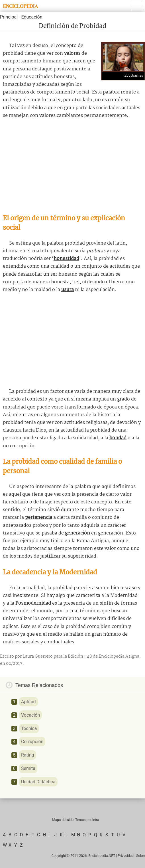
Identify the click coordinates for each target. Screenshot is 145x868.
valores (72, 53)
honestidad (66, 259)
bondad (118, 438)
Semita (28, 768)
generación (77, 533)
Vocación (30, 715)
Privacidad (126, 856)
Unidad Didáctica (38, 782)
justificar (50, 556)
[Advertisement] (72, 166)
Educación (32, 17)
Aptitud (28, 702)
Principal (9, 17)
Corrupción (32, 742)
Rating (28, 755)
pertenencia (39, 518)
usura (68, 290)
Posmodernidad (33, 603)
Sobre (141, 856)
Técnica (29, 728)
